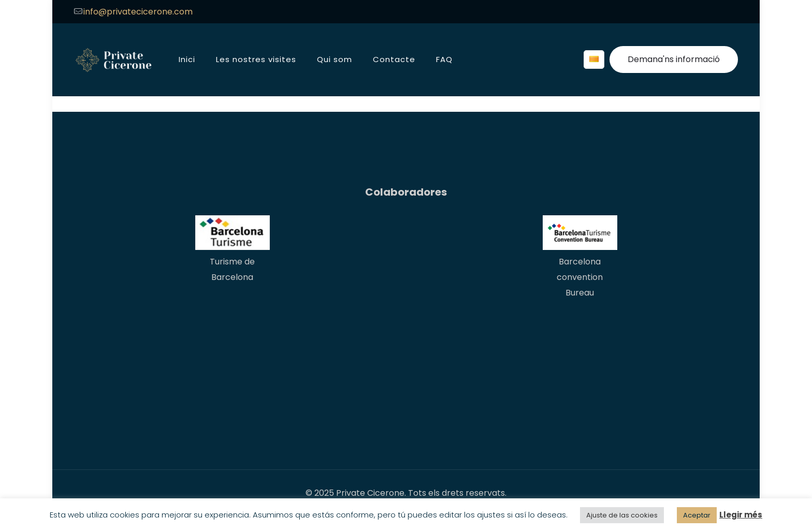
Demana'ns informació (674, 59)
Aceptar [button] (697, 515)
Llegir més (741, 515)
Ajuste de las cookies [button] (622, 515)
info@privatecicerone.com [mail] (138, 12)
